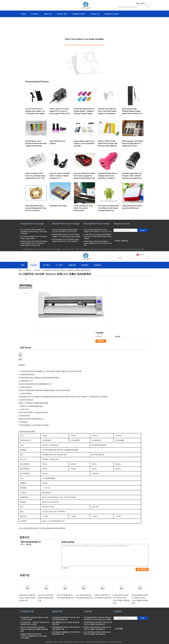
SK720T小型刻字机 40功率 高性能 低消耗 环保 (65, 597)
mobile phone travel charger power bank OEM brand (132, 207)
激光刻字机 (57, 611)
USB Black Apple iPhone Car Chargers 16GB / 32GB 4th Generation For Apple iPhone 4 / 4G (132, 176)
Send (143, 230)
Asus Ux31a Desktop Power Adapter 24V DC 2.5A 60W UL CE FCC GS (65, 231)
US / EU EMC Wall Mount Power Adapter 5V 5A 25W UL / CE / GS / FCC (98, 231)
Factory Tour (62, 14)
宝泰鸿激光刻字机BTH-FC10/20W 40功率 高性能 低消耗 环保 (66, 618)
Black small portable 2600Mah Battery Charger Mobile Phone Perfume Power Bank (133, 111)
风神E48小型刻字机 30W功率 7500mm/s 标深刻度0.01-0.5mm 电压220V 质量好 (34, 636)
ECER (142, 249)
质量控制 (72, 265)
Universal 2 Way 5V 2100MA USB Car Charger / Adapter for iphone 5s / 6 (60, 176)
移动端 (117, 632)
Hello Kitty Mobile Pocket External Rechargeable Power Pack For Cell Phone (36, 208)
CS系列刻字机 (27, 611)
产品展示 (34, 265)
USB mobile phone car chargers (57, 142)
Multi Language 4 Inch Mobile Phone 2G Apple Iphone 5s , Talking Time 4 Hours (133, 143)
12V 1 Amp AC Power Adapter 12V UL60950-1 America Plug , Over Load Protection (34, 232)
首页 (23, 265)
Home (23, 14)
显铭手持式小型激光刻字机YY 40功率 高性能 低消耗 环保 (27, 598)
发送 (143, 618)
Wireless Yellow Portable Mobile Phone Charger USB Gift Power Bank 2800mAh (108, 143)
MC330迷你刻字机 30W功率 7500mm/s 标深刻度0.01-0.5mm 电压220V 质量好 (98, 618)
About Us (48, 14)
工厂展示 (59, 265)
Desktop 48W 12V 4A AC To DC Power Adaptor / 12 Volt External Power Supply (66, 235)
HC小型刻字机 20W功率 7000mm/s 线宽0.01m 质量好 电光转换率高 (97, 633)
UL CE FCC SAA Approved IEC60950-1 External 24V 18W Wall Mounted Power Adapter (98, 236)
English (143, 3)
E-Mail (117, 241)
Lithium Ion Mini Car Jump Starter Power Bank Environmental (83, 208)
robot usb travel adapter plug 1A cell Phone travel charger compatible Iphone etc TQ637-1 (108, 208)
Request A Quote (112, 14)
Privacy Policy (28, 249)
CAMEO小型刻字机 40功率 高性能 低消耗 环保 (103, 597)
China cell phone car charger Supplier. (48, 249)
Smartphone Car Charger (32, 224)
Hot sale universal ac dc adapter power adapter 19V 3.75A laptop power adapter (35, 111)
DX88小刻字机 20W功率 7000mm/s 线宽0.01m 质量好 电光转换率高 (121, 599)
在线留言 (98, 265)
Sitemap (124, 241)
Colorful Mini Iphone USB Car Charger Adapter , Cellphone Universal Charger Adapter (84, 111)
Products (35, 14)
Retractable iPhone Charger (97, 224)
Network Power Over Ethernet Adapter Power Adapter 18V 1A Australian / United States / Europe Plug (34, 243)
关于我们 (46, 265)
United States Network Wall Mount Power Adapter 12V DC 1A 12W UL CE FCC (98, 243)
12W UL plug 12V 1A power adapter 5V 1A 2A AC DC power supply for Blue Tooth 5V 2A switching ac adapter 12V (60, 111)
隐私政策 (49, 642)
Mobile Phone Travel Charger (66, 224)
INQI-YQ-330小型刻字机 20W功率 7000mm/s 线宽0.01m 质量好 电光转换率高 (34, 629)
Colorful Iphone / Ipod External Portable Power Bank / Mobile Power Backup (36, 143)
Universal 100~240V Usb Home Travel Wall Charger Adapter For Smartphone (107, 111)
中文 (142, 255)
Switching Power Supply (58, 206)
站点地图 (119, 629)
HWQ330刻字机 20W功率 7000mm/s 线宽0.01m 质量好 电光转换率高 (140, 599)
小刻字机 (37, 270)
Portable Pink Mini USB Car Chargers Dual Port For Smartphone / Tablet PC (108, 176)
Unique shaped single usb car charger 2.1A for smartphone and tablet (84, 143)
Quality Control (79, 14)
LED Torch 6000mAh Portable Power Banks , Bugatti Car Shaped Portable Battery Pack (84, 176)
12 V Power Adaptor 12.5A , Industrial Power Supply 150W (34, 237)
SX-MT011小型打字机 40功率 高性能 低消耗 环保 (46, 598)
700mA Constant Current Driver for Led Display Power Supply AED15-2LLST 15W (36, 176)
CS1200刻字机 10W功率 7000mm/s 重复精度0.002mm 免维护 (35, 623)
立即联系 (101, 341)
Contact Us (95, 14)
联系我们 (85, 265)
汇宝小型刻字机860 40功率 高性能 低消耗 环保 (84, 597)
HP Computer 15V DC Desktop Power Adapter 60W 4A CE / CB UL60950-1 (66, 240)
